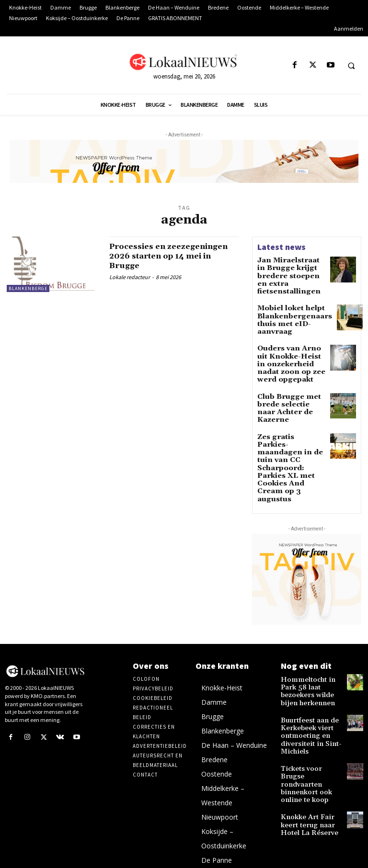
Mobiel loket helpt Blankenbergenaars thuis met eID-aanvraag (287, 306)
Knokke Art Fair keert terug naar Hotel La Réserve (310, 736)
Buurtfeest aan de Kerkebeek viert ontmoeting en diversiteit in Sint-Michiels (306, 665)
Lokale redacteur (130, 277)
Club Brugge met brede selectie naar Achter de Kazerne (286, 379)
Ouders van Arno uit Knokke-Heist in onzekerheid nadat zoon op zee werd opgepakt (288, 344)
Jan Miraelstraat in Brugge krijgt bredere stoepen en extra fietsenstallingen (290, 270)
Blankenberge (28, 288)
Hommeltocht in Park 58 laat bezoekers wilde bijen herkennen (310, 626)
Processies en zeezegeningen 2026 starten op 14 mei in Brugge (174, 256)
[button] (351, 66)
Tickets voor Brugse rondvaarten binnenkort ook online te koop (308, 704)
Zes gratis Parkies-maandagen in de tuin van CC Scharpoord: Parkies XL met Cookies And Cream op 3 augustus (290, 422)
